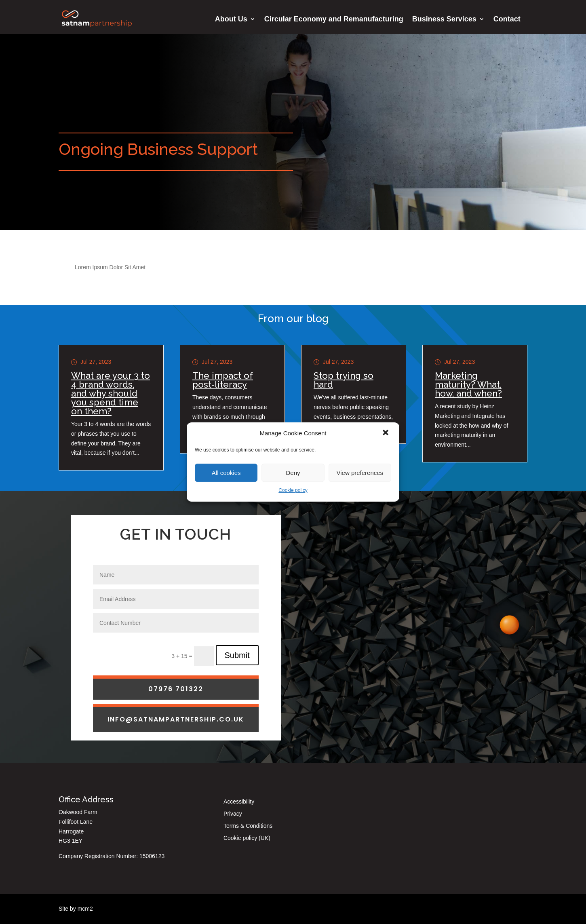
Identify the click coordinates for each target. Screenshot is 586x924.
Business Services (444, 20)
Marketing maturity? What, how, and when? (468, 384)
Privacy (233, 814)
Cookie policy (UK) (247, 838)
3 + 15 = (182, 702)
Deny (293, 473)
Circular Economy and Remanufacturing (334, 20)
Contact (507, 20)
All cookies (226, 473)
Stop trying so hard (344, 380)
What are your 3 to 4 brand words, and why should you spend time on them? (111, 393)
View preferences (360, 473)
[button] (386, 433)
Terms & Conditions (248, 826)
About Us (231, 20)
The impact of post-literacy (223, 380)
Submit (237, 701)
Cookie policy (293, 490)
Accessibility (239, 802)
